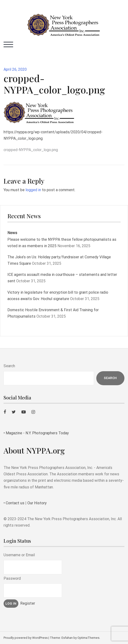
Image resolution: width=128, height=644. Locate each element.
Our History (37, 503)
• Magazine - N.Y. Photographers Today (36, 433)
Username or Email (19, 555)
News (12, 233)
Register (28, 603)
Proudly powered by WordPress (26, 638)
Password (12, 578)
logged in (33, 190)
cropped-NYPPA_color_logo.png (31, 150)
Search (9, 366)
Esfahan (67, 638)
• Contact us (14, 503)
